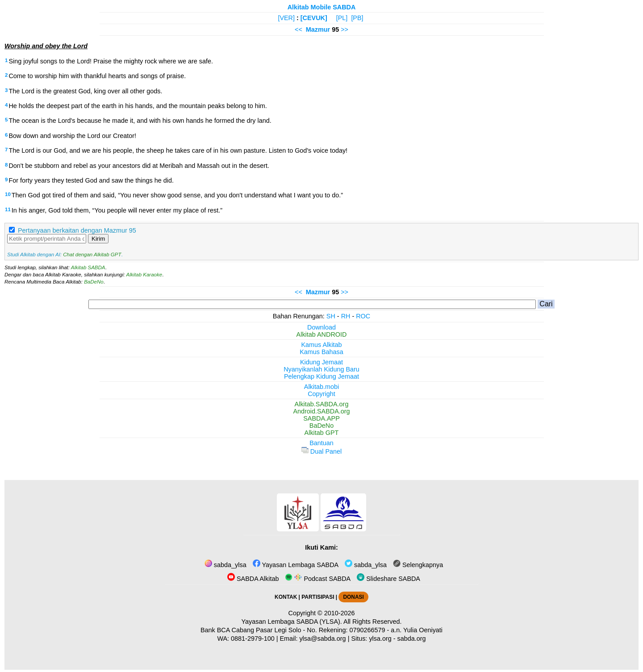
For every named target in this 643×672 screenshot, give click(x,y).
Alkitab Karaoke (144, 275)
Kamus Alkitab (321, 345)
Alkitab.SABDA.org (322, 404)
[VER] (286, 18)
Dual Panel (321, 451)
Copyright (321, 394)
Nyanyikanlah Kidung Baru (321, 369)
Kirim (98, 239)
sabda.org (412, 639)
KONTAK (286, 597)
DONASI (353, 597)
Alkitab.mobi (321, 387)
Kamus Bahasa (321, 352)
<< (299, 29)
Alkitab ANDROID (322, 334)
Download (321, 327)
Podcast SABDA (318, 579)
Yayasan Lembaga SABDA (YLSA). (292, 622)
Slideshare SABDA (388, 579)
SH (331, 316)
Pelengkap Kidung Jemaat (321, 376)
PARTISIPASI (318, 597)
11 (8, 209)
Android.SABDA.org (321, 411)
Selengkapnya (418, 565)
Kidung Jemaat (321, 362)
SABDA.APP (321, 418)
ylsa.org (380, 639)
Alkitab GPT (322, 433)
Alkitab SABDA (88, 267)
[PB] (357, 18)
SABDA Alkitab (253, 579)
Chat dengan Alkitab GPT (92, 255)
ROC (363, 316)
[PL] (342, 18)
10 (8, 194)
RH (346, 316)
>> (344, 29)
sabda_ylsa (225, 565)
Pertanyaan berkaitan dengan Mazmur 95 (77, 230)
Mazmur (318, 29)
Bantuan (321, 443)
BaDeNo (94, 282)
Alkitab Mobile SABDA (322, 7)
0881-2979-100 (253, 639)
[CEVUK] (314, 18)
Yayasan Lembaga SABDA (296, 565)
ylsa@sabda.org (322, 639)
